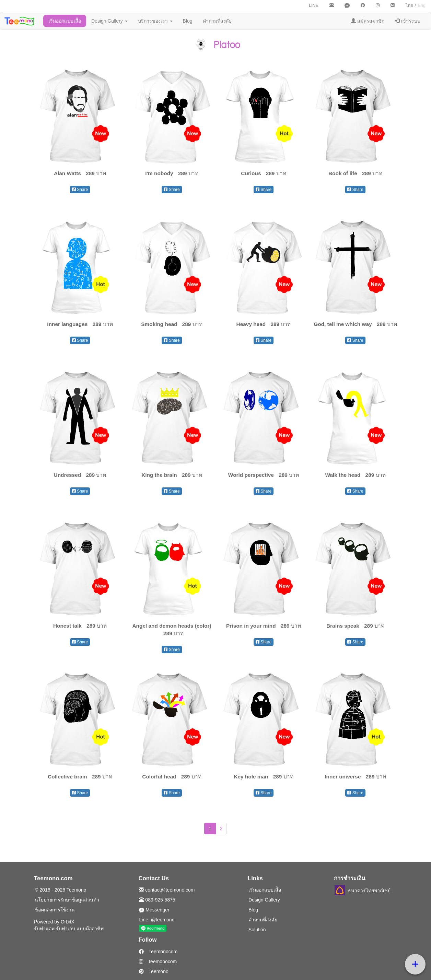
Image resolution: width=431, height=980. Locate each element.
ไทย (409, 5)
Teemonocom (158, 952)
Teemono (154, 971)
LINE (314, 5)
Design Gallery (109, 21)
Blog (188, 21)
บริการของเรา (155, 21)
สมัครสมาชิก (368, 21)
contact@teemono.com (167, 890)
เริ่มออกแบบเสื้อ (65, 21)
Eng (422, 5)
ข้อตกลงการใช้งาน (55, 910)
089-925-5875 (157, 900)
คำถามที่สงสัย (217, 21)
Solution (257, 930)
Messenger (154, 910)
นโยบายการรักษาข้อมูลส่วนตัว (67, 900)
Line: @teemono (157, 920)
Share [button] (80, 190)
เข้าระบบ (407, 21)
